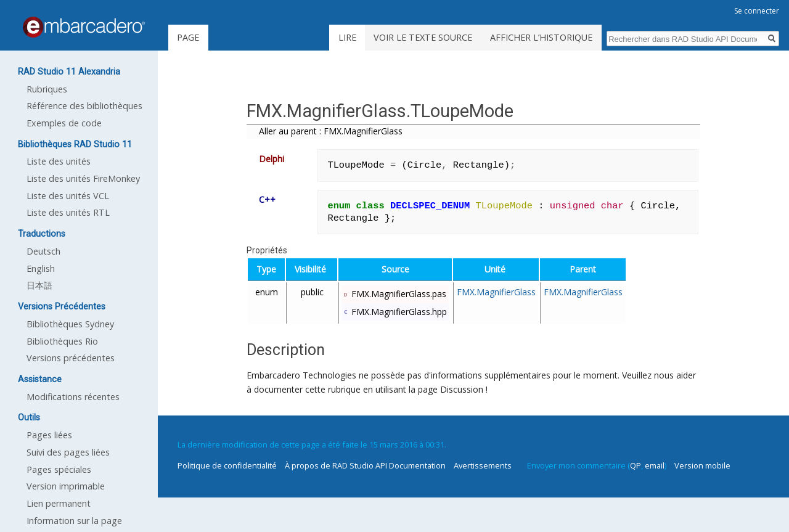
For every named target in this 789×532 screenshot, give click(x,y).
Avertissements (483, 465)
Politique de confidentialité (227, 465)
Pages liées (49, 435)
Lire (347, 37)
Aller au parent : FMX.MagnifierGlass (331, 131)
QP (636, 465)
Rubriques (47, 89)
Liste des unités (59, 161)
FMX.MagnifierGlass (496, 292)
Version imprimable (66, 486)
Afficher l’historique (541, 37)
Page (188, 37)
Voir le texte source (423, 37)
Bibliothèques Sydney (70, 324)
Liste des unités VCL (68, 196)
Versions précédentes (71, 358)
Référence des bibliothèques (84, 106)
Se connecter (757, 11)
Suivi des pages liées (68, 452)
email (655, 465)
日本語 (39, 285)
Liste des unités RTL (68, 212)
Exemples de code (64, 123)
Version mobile (702, 465)
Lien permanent (59, 503)
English (41, 268)
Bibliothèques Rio (62, 341)
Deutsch (43, 251)
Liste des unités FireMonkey (83, 178)
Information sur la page (74, 521)
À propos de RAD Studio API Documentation (365, 465)
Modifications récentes (73, 397)
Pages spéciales (59, 469)
